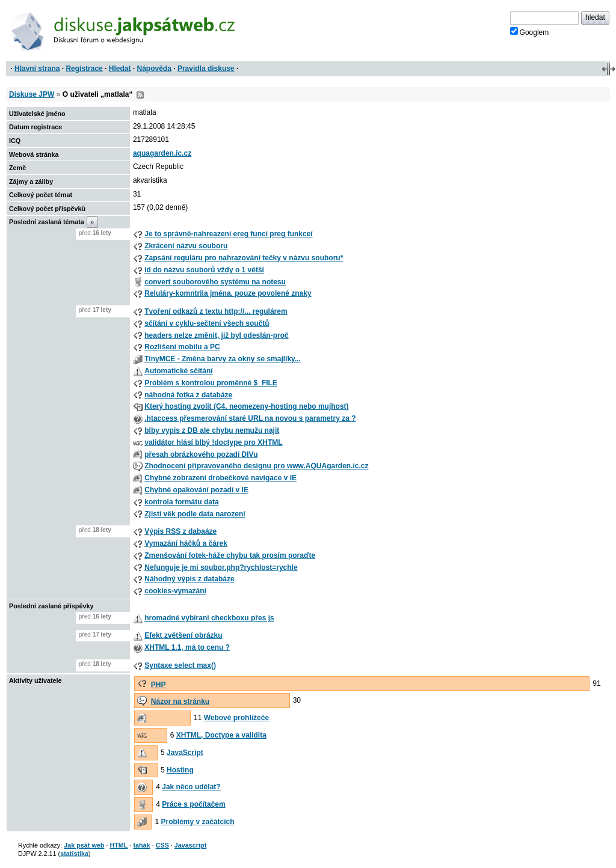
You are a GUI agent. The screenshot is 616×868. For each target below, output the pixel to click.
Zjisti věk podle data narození (195, 514)
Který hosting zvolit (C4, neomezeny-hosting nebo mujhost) (246, 406)
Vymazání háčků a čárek (186, 543)
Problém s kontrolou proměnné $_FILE (211, 383)
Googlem (530, 32)
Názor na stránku (180, 701)
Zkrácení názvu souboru (186, 246)
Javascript (190, 845)
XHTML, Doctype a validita (221, 735)
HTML (119, 845)
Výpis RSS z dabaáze (180, 531)
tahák (141, 845)
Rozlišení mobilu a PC (182, 347)
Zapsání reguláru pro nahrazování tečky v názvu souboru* (244, 258)
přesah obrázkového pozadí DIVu (201, 454)
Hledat (120, 69)
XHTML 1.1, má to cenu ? (187, 647)
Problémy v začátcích (198, 822)
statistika (74, 854)
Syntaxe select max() (180, 665)
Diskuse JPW (32, 94)
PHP (159, 685)
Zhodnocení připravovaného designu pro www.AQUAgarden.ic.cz (256, 466)
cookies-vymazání (175, 591)
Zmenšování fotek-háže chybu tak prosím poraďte (230, 555)
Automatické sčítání (178, 371)
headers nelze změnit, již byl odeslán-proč (216, 335)
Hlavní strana (37, 69)
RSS (140, 95)
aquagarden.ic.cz (162, 153)
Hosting (180, 770)
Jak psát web (84, 845)
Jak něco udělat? (191, 787)
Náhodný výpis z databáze (189, 579)
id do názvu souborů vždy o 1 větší (204, 270)
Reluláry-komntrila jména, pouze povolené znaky (228, 293)
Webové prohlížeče (236, 718)
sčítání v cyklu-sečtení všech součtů (207, 323)
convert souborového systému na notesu (215, 282)
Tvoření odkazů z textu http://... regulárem (216, 311)
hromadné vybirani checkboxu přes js (209, 618)
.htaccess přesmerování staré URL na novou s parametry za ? (250, 418)
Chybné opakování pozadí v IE (196, 490)
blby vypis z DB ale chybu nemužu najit (212, 430)
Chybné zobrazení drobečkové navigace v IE (220, 478)
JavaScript (185, 753)
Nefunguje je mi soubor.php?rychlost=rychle (221, 567)
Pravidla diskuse (206, 69)
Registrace (84, 69)
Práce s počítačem (193, 804)
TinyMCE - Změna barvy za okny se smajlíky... (223, 359)
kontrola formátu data (181, 502)
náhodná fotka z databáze (188, 395)
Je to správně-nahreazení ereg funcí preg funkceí (228, 234)
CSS (162, 845)
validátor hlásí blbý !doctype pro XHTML (213, 442)
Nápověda (154, 69)
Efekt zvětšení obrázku (183, 635)
